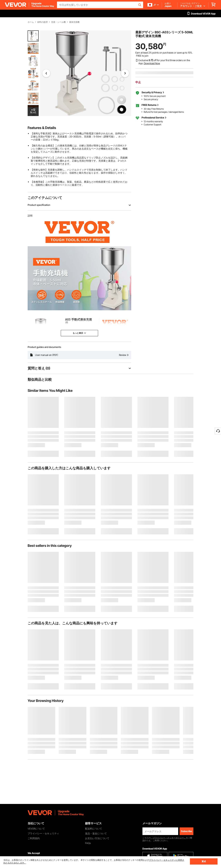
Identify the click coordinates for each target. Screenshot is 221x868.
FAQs (88, 843)
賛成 (204, 861)
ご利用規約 (34, 838)
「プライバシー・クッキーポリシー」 (168, 838)
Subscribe (186, 831)
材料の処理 (42, 22)
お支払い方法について (97, 838)
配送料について (94, 829)
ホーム (31, 22)
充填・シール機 (58, 22)
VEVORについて (36, 829)
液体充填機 (74, 22)
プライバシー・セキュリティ (43, 833)
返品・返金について (96, 833)
